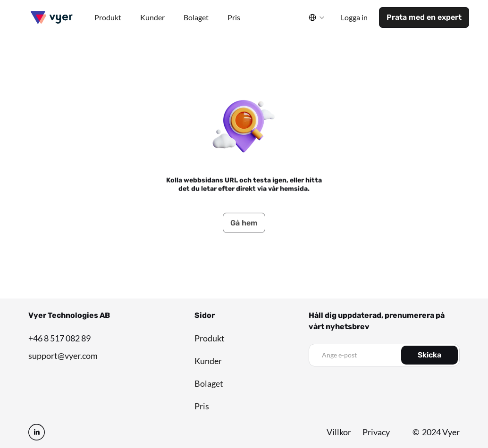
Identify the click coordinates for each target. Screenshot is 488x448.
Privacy (376, 432)
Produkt (210, 338)
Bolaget (209, 383)
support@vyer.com (63, 356)
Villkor (339, 432)
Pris (202, 406)
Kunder (208, 361)
